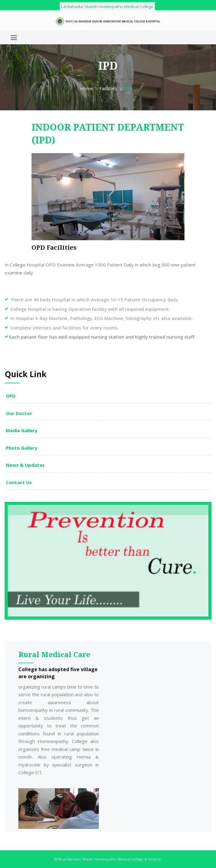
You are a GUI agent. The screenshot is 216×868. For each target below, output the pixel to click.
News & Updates (25, 465)
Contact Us (19, 482)
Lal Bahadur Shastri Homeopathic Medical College (107, 6)
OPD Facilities (54, 248)
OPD (11, 396)
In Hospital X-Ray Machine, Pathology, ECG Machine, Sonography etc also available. (102, 318)
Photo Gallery (22, 448)
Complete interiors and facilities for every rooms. (65, 328)
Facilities (108, 88)
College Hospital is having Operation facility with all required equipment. (90, 309)
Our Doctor (19, 413)
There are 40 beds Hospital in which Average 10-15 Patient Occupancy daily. (95, 300)
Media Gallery (22, 430)
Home (87, 88)
